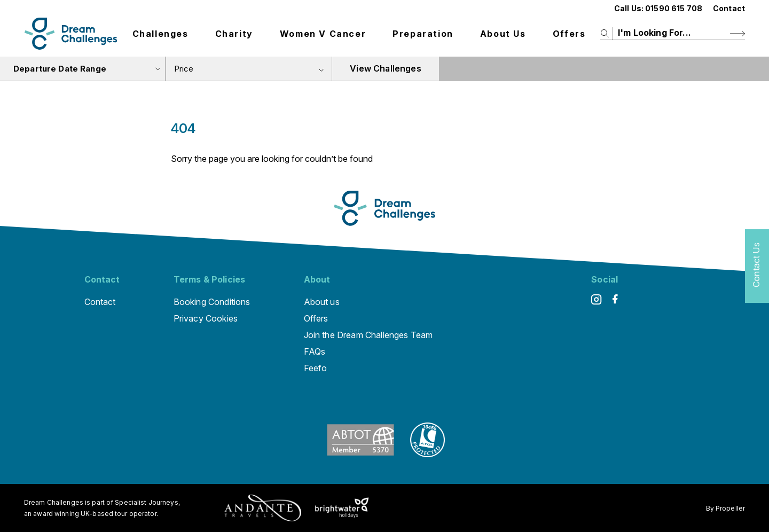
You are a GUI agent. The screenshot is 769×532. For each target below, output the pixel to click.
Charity (234, 34)
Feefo (316, 368)
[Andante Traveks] (263, 508)
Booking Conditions (212, 302)
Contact (729, 8)
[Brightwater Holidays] (342, 508)
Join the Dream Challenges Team (368, 335)
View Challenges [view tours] (385, 68)
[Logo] (71, 34)
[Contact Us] (757, 266)
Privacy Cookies (206, 318)
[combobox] (249, 69)
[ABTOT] (361, 454)
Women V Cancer (323, 34)
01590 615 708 (674, 8)
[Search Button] (737, 33)
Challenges (160, 34)
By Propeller (725, 508)
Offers (569, 34)
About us (503, 34)
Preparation (423, 34)
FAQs (315, 351)
